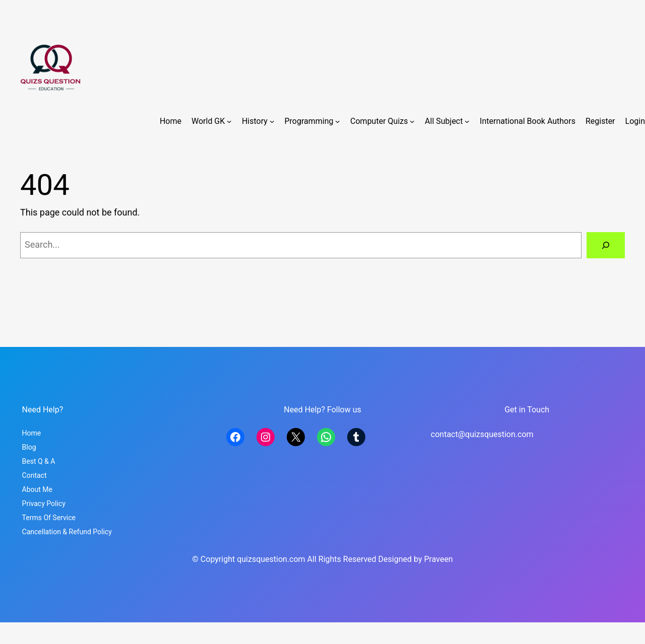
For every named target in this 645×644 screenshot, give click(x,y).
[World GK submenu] (229, 121)
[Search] (606, 245)
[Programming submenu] (338, 121)
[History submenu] (272, 121)
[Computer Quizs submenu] (412, 121)
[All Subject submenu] (467, 121)
